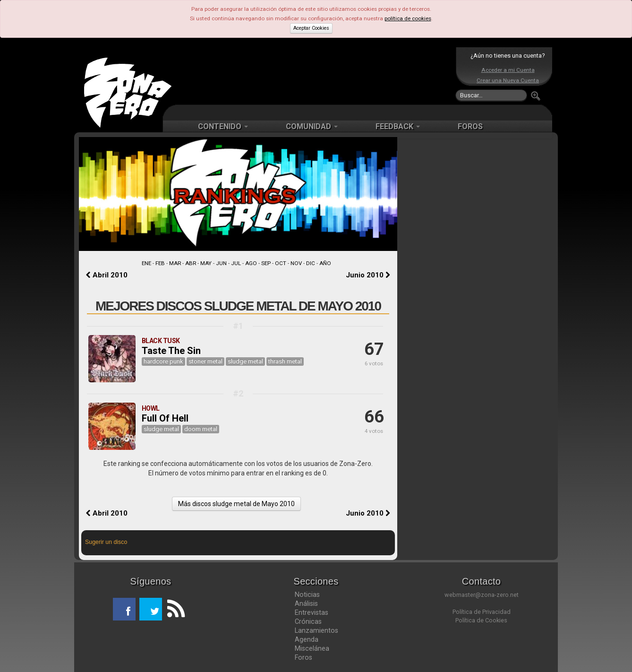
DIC (311, 263)
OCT (281, 263)
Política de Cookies (481, 620)
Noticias (307, 594)
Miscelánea (312, 648)
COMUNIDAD (312, 126)
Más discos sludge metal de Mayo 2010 (236, 504)
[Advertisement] (314, 76)
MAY (206, 263)
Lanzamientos (316, 630)
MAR (175, 263)
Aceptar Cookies (311, 28)
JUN (221, 263)
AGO (251, 263)
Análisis (306, 603)
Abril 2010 (107, 275)
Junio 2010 (368, 275)
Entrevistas (312, 612)
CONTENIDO (223, 126)
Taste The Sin (171, 351)
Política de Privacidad (482, 612)
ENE (146, 263)
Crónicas (308, 621)
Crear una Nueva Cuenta (508, 80)
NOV (296, 263)
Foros (303, 657)
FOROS (470, 126)
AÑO (325, 263)
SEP (266, 263)
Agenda (307, 639)
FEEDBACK (398, 126)
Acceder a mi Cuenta (508, 70)
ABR (191, 263)
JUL (236, 263)
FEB (160, 263)
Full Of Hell (165, 418)
